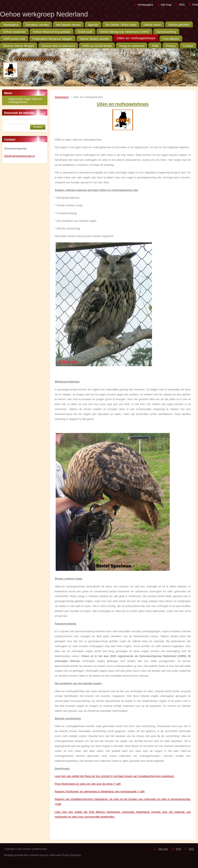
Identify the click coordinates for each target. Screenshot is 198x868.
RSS (182, 5)
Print (195, 5)
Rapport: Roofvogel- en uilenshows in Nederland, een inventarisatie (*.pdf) (100, 791)
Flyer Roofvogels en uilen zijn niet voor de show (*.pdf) (88, 784)
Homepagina (145, 5)
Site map (166, 5)
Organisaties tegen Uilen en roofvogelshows (25, 100)
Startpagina (62, 97)
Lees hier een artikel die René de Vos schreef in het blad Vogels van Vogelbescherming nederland (114, 776)
